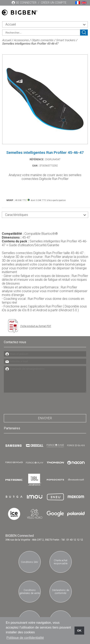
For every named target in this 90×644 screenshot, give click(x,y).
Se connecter (26, 3)
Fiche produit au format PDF (30, 326)
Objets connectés (42, 40)
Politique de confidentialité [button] (25, 638)
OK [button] (79, 631)
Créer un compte (54, 3)
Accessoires (21, 40)
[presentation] (34, 402)
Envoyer (45, 418)
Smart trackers (66, 40)
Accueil (6, 40)
